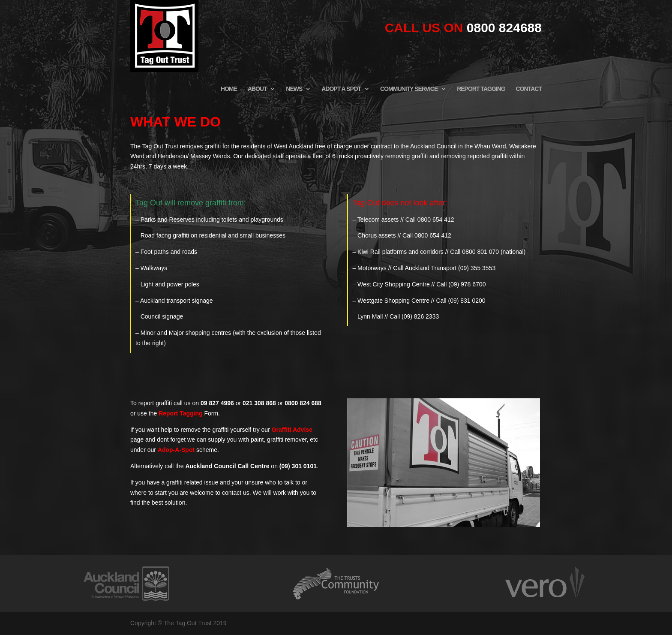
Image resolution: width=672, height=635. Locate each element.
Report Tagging (180, 413)
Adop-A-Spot (176, 450)
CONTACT (529, 89)
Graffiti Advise (292, 430)
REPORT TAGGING (481, 89)
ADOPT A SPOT (341, 89)
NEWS (294, 89)
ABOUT (257, 89)
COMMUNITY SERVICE (409, 89)
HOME (229, 89)
